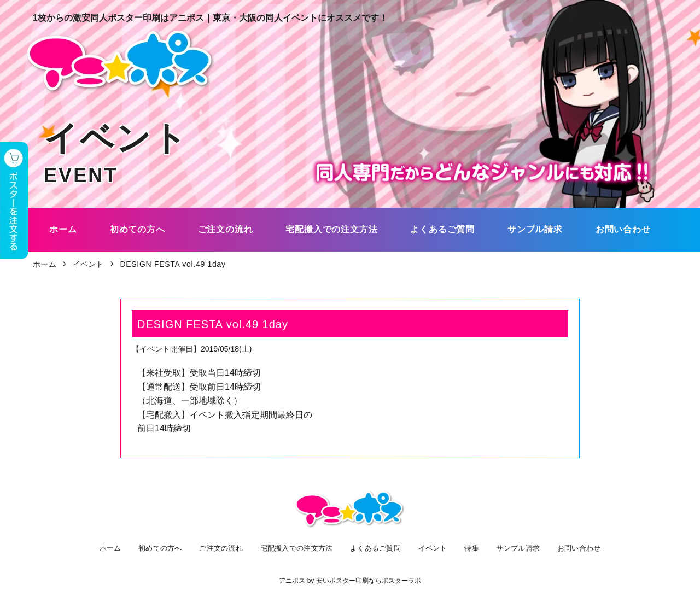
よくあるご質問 (378, 548)
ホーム (117, 548)
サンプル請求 (511, 548)
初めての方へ (165, 548)
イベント (433, 548)
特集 (468, 548)
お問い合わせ (570, 548)
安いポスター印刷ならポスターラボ (369, 581)
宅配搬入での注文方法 (299, 548)
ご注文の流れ (224, 548)
